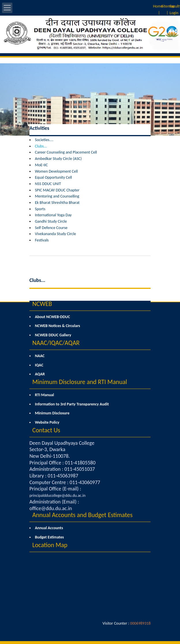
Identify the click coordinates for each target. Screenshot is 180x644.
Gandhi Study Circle (51, 221)
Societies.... (44, 140)
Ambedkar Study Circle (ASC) (58, 159)
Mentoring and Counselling (57, 196)
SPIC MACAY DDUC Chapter (57, 190)
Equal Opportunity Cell (53, 177)
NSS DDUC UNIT (48, 184)
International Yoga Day (53, 215)
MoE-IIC (41, 165)
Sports (40, 209)
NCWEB (42, 304)
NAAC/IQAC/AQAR (56, 343)
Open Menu (7, 8)
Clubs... (41, 146)
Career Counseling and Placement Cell (66, 152)
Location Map (50, 545)
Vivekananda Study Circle (56, 234)
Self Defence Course (51, 228)
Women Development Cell (56, 171)
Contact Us (46, 430)
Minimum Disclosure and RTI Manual (80, 382)
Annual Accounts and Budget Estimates (82, 515)
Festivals (42, 240)
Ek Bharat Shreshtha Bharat (57, 203)
